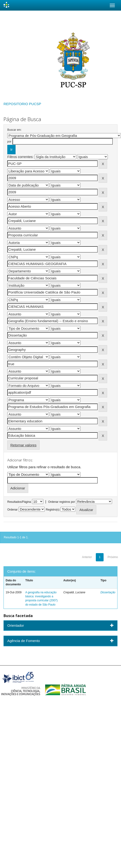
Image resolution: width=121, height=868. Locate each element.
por (9, 142)
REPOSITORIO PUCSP (22, 104)
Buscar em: (14, 130)
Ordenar (12, 510)
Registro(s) (53, 510)
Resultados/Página (19, 502)
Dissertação (108, 592)
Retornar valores (23, 445)
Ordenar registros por (61, 502)
